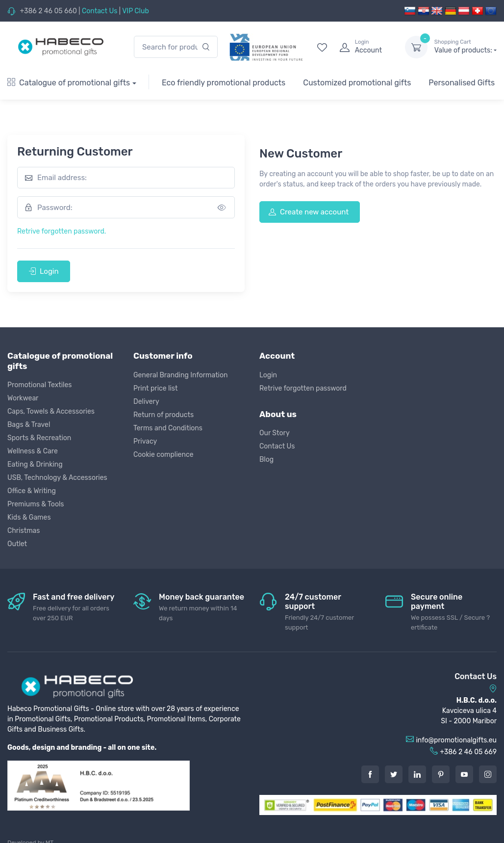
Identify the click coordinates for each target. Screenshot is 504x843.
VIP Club (136, 11)
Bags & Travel (29, 425)
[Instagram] (488, 774)
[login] (363, 47)
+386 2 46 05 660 (48, 11)
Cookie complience (164, 455)
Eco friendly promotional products (224, 83)
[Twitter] (394, 774)
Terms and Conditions (168, 428)
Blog (266, 460)
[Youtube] (464, 774)
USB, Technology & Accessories (57, 478)
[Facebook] (370, 774)
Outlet (17, 544)
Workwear (23, 398)
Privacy (145, 441)
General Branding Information (181, 375)
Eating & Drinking (35, 464)
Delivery (146, 402)
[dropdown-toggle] (416, 47)
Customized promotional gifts (357, 83)
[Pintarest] (441, 774)
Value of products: (466, 47)
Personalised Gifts (462, 83)
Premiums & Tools (36, 504)
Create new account (309, 212)
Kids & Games (29, 517)
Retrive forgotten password (303, 388)
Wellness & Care (33, 451)
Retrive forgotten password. (62, 231)
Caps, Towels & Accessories (51, 411)
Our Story (275, 433)
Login (44, 271)
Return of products (164, 415)
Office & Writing (32, 491)
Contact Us (100, 11)
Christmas (24, 531)
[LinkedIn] (417, 774)
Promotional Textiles (39, 385)
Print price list (155, 388)
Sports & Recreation (39, 438)
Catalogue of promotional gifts (69, 83)
